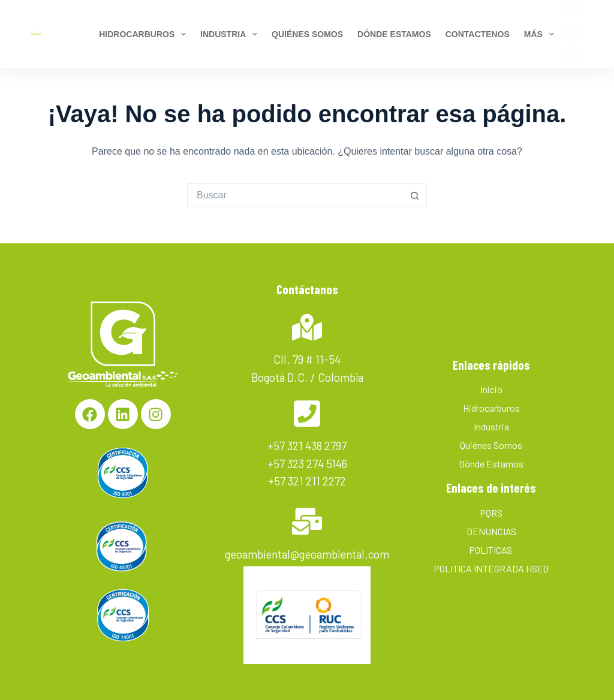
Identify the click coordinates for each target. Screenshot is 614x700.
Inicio (491, 389)
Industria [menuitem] (231, 34)
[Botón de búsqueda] (415, 195)
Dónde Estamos (491, 464)
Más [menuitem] (541, 34)
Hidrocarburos (491, 408)
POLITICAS (491, 550)
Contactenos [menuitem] (478, 34)
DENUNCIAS (491, 531)
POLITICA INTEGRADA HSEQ (491, 568)
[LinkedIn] (572, 60)
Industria (491, 426)
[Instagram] (572, 34)
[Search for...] (295, 195)
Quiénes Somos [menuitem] (307, 34)
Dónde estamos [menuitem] (394, 34)
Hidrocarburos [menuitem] (144, 34)
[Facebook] (572, 8)
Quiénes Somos (491, 445)
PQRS (491, 513)
